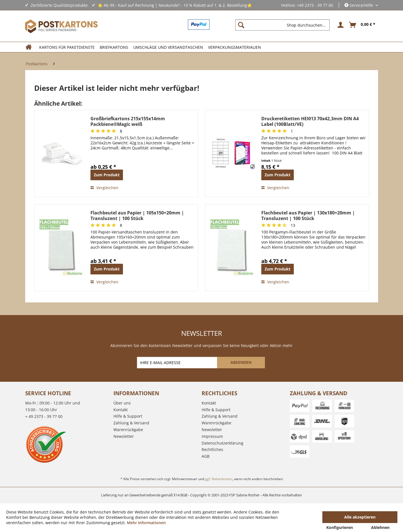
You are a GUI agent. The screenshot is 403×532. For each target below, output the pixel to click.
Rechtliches (212, 449)
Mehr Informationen (146, 523)
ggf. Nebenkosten (219, 479)
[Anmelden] (340, 25)
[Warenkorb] (362, 25)
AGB (206, 456)
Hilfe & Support (128, 416)
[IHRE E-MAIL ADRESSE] (178, 363)
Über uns (122, 403)
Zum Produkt (107, 175)
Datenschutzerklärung (223, 443)
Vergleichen (104, 188)
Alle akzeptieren (360, 517)
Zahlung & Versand (131, 423)
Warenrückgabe (128, 430)
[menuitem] (285, 25)
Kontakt (121, 410)
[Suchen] (241, 25)
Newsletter (124, 436)
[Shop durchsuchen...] (282, 25)
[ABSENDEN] (241, 363)
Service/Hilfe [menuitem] (359, 5)
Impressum (212, 436)
